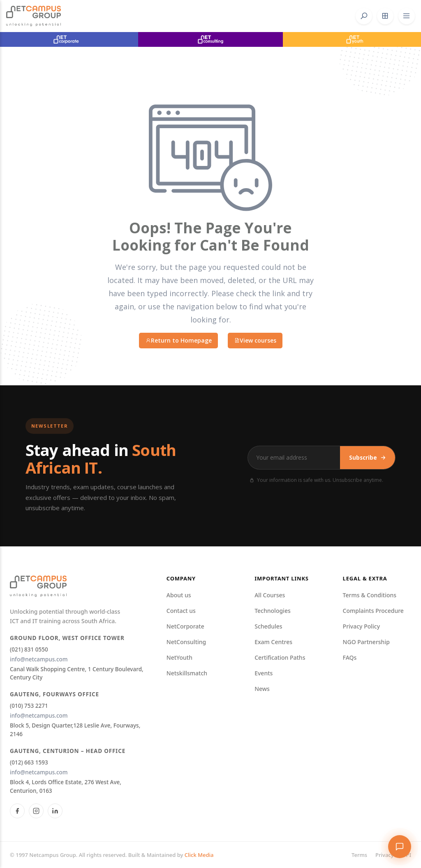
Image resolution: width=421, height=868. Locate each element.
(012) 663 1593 (29, 762)
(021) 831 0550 (29, 649)
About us (179, 595)
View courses (255, 340)
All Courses (270, 595)
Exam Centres (273, 642)
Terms (359, 855)
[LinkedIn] (55, 811)
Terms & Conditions (370, 595)
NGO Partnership (366, 642)
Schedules (268, 626)
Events (264, 673)
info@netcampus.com (39, 659)
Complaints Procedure (373, 611)
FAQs (350, 657)
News (262, 689)
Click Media (199, 855)
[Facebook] (17, 811)
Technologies (273, 611)
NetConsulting (186, 642)
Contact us (181, 611)
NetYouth (179, 657)
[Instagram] (36, 811)
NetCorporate (185, 626)
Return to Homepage (178, 340)
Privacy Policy (361, 626)
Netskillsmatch (187, 673)
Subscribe (368, 458)
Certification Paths (280, 657)
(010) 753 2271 (29, 706)
